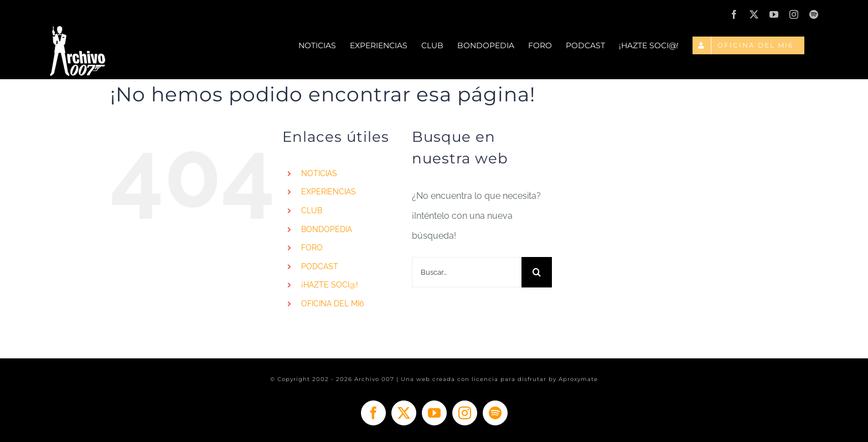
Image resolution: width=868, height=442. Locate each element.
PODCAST (320, 266)
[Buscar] (537, 272)
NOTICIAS (319, 173)
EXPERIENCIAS (329, 192)
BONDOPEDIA (327, 229)
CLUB (312, 210)
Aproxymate (578, 379)
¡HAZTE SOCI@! (330, 285)
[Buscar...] (467, 272)
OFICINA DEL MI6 (332, 304)
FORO (312, 248)
